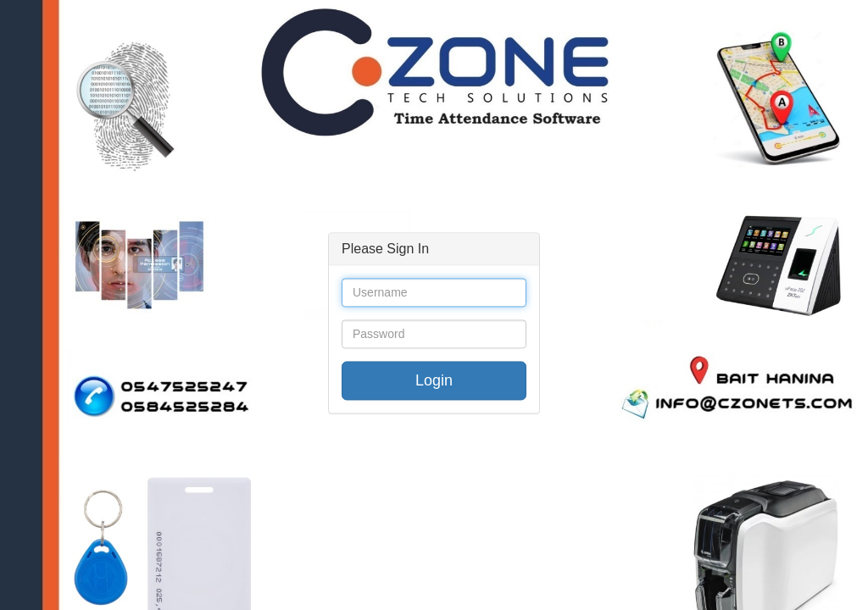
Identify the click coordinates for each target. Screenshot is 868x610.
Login (434, 381)
